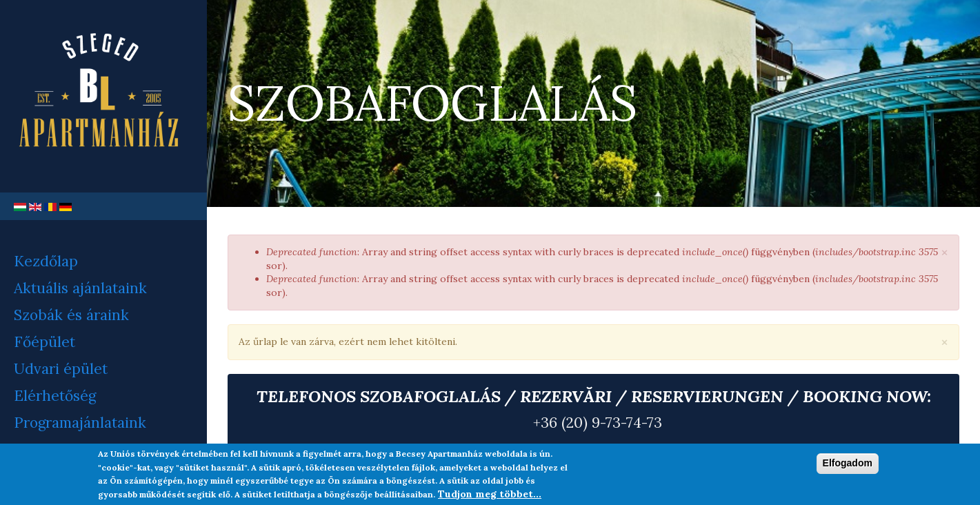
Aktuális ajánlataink (80, 288)
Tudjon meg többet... (490, 494)
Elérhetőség (55, 396)
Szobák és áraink (71, 315)
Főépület (44, 342)
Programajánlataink (80, 423)
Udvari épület (61, 369)
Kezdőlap (46, 261)
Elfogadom (848, 463)
